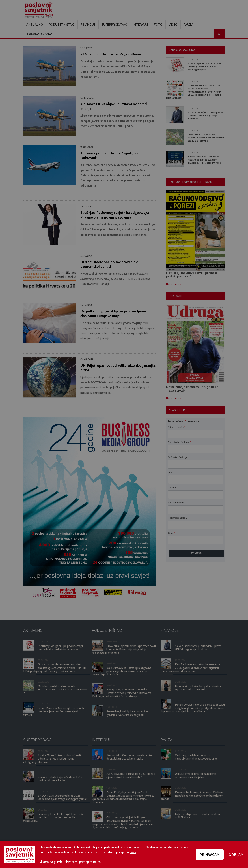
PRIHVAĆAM (210, 855)
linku (133, 852)
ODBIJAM (236, 855)
